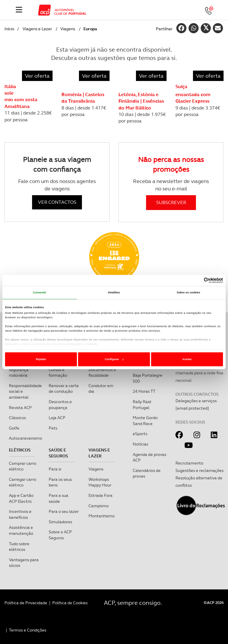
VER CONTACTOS (57, 202)
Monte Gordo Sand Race (145, 421)
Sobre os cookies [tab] (188, 292)
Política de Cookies (70, 603)
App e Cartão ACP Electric (21, 498)
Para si (55, 469)
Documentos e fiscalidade (102, 373)
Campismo (99, 506)
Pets (53, 428)
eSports (140, 434)
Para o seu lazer (64, 511)
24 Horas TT (144, 391)
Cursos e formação (58, 373)
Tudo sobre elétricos (19, 547)
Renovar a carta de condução (64, 389)
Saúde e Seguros (58, 453)
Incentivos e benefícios (20, 514)
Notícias (140, 444)
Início (9, 29)
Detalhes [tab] (114, 292)
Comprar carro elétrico (23, 466)
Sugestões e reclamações (199, 470)
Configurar (114, 359)
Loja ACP (57, 418)
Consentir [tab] (40, 292)
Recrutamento (189, 463)
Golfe (14, 428)
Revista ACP (20, 408)
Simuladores (60, 522)
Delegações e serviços (196, 401)
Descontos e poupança (60, 405)
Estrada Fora (100, 495)
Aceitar (187, 359)
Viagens (68, 29)
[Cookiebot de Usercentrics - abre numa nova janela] (197, 280)
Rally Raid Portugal (142, 405)
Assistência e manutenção (21, 530)
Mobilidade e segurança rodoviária (21, 369)
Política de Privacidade (26, 603)
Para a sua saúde (58, 498)
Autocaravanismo (26, 438)
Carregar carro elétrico (23, 482)
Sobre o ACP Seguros (60, 535)
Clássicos (17, 418)
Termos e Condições (28, 630)
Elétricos (20, 450)
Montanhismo (102, 516)
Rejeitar (41, 359)
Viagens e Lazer (37, 29)
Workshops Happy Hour (100, 482)
